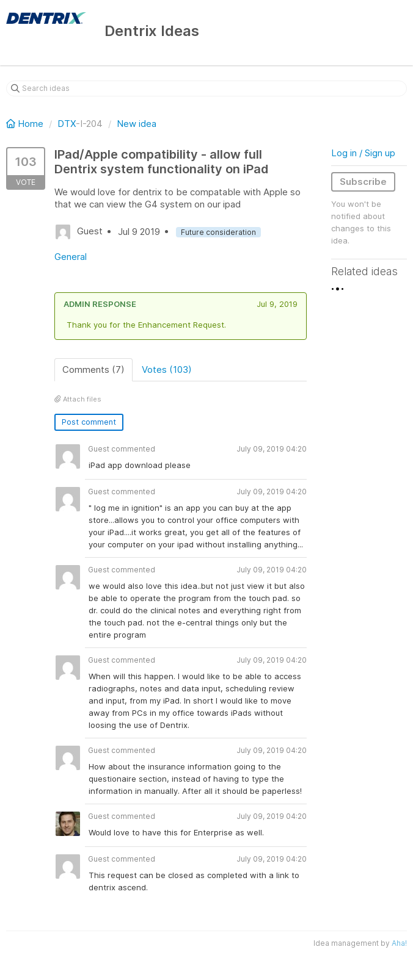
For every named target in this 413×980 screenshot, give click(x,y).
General (71, 257)
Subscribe (363, 182)
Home (26, 124)
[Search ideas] (206, 88)
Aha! (399, 943)
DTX (67, 124)
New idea (137, 124)
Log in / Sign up (363, 153)
